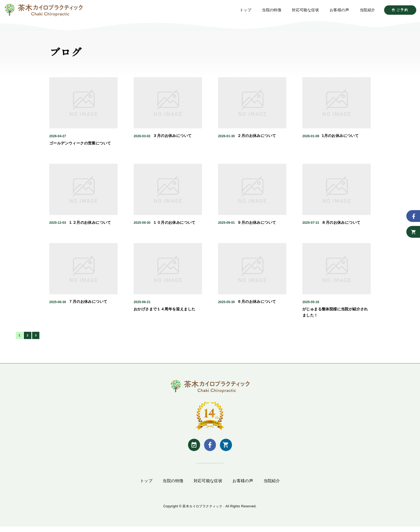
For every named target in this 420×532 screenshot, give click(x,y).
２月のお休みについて (257, 140)
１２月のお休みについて (90, 226)
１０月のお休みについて (174, 226)
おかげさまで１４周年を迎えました (164, 313)
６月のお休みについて (257, 306)
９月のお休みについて (257, 226)
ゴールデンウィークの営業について (80, 147)
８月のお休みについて (341, 226)
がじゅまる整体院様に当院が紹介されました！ (335, 316)
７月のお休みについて (88, 306)
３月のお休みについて (172, 140)
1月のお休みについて (340, 140)
